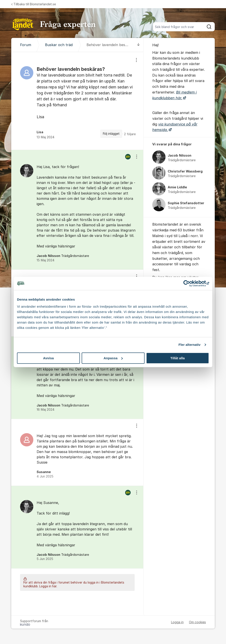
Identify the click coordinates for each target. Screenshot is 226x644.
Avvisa (48, 358)
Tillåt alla (178, 358)
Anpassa (113, 358)
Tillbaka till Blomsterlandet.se (34, 4)
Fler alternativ (190, 345)
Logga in (177, 622)
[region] (77, 101)
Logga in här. (48, 586)
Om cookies (197, 622)
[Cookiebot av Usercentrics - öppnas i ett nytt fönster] (190, 283)
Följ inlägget (111, 134)
